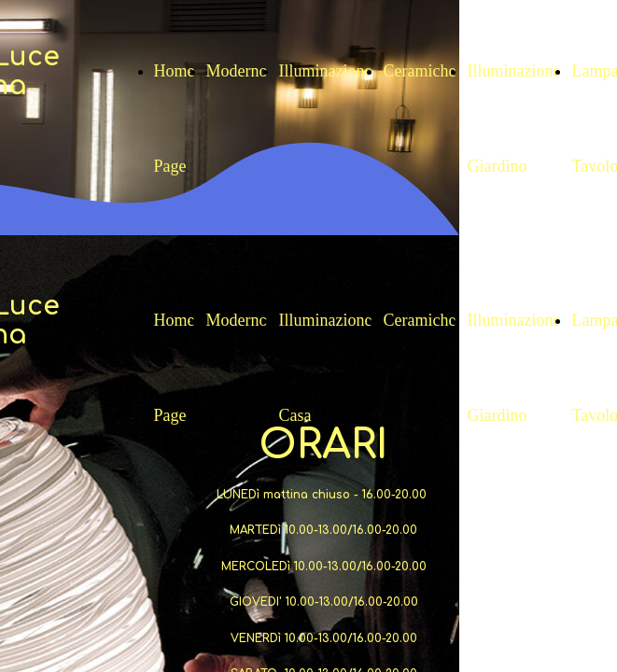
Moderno (237, 71)
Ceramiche (419, 71)
